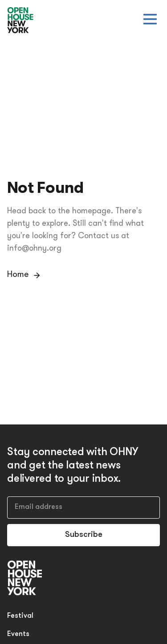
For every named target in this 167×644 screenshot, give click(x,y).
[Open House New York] (20, 21)
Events (18, 634)
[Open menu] (150, 19)
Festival (20, 616)
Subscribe (84, 535)
